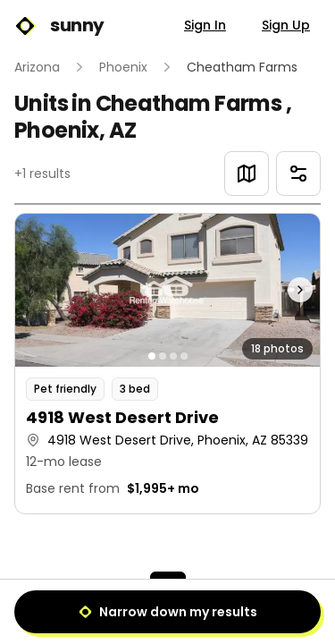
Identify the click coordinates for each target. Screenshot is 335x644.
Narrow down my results (168, 612)
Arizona (37, 67)
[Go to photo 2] (163, 356)
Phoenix (123, 67)
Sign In (205, 25)
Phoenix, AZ (75, 130)
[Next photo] (282, 290)
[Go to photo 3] (173, 356)
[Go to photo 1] (152, 356)
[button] (167, 364)
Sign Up (286, 25)
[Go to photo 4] (184, 356)
